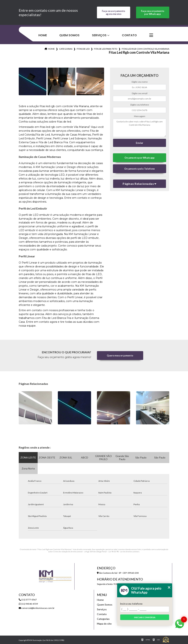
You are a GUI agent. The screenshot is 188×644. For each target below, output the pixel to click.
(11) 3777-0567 (28, 600)
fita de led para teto (106, 49)
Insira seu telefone (131, 604)
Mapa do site (104, 624)
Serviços (99, 35)
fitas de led (83, 49)
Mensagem (140, 116)
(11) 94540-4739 (28, 604)
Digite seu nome (140, 82)
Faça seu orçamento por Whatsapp (153, 12)
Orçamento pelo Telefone (140, 169)
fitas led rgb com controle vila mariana (145, 49)
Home (43, 35)
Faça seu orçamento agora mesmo (114, 12)
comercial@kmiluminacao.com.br (37, 608)
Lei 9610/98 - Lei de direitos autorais (124, 552)
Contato (129, 35)
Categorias (66, 49)
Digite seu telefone (140, 105)
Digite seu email (140, 93)
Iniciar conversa (145, 617)
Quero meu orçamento (120, 356)
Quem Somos (69, 35)
